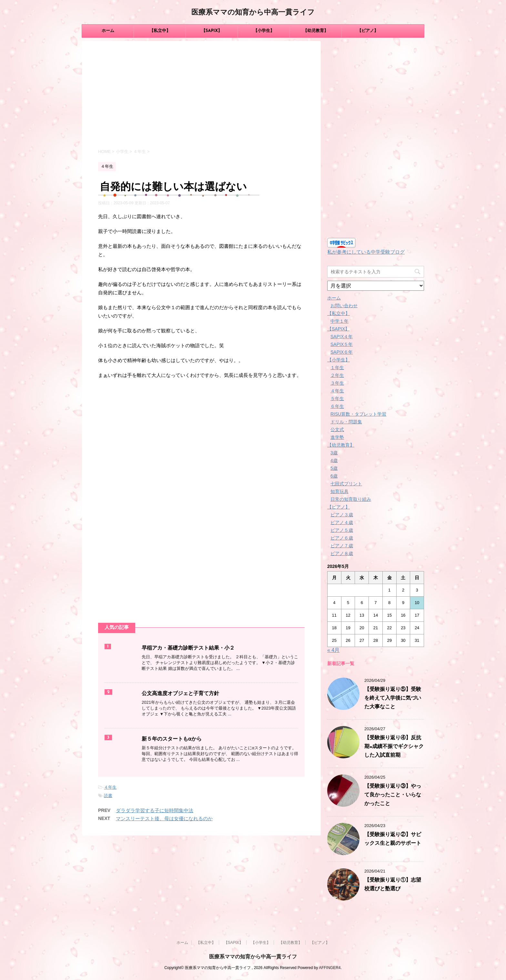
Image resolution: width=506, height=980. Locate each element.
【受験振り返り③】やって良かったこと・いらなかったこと (393, 795)
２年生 (337, 375)
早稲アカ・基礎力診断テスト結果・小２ (188, 648)
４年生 (110, 787)
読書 (108, 796)
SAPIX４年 (342, 337)
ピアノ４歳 (342, 522)
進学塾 (337, 437)
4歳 (334, 460)
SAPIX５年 (342, 344)
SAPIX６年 (342, 352)
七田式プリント (346, 484)
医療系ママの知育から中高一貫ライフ (253, 13)
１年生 (337, 368)
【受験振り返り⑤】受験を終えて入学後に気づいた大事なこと (393, 698)
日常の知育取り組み (351, 499)
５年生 (337, 399)
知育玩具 (339, 491)
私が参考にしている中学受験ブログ (366, 252)
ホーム (108, 31)
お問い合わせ (344, 306)
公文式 (337, 429)
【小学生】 (264, 31)
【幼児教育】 (316, 31)
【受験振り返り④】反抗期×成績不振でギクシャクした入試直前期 (394, 747)
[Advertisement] (201, 96)
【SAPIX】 (212, 31)
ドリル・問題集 (346, 422)
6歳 (334, 476)
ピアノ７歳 (342, 546)
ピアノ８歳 (342, 553)
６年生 (337, 406)
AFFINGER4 (330, 968)
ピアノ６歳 (342, 538)
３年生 (337, 383)
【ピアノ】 (368, 31)
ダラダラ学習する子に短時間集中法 (155, 810)
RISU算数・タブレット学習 (358, 414)
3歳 (334, 453)
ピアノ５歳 (342, 530)
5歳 (334, 468)
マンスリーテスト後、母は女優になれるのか (164, 818)
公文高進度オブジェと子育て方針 (180, 694)
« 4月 (333, 650)
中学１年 (339, 321)
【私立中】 (160, 31)
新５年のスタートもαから (172, 739)
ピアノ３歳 (342, 515)
